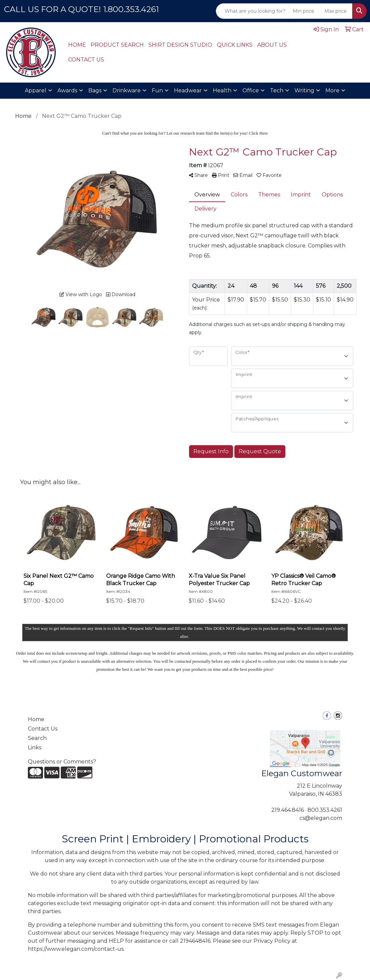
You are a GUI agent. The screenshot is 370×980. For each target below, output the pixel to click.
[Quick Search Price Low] (305, 11)
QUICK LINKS (235, 45)
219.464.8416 (288, 810)
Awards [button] (67, 90)
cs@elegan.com (321, 818)
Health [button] (222, 90)
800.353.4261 (325, 810)
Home (36, 719)
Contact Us (43, 729)
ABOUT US (272, 45)
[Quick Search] (253, 11)
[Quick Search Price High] (337, 11)
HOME (77, 45)
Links (35, 748)
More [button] (332, 90)
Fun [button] (157, 90)
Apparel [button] (36, 90)
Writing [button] (304, 90)
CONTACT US (86, 60)
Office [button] (251, 90)
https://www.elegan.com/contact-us (76, 949)
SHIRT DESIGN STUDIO (180, 45)
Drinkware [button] (127, 90)
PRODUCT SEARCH (117, 45)
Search (37, 738)
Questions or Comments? (62, 762)
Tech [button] (277, 90)
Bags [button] (95, 90)
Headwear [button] (188, 90)
